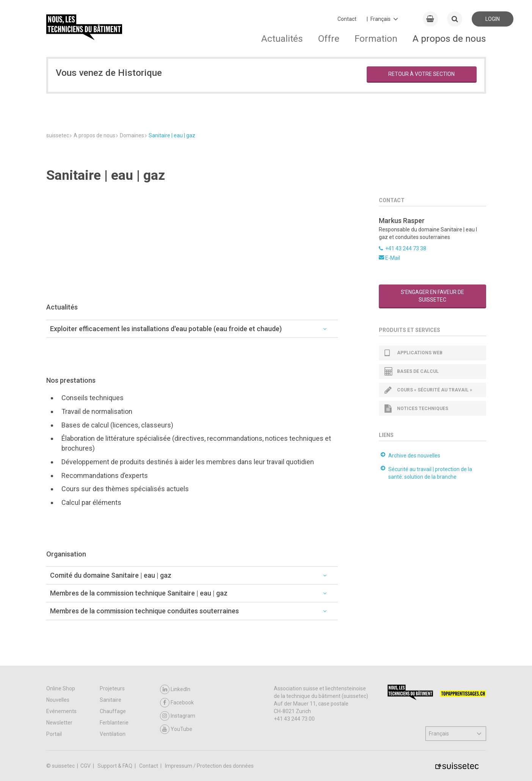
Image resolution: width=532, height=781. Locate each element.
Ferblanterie (114, 723)
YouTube (176, 729)
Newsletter (59, 723)
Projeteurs (112, 688)
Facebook (177, 703)
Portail (54, 734)
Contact (347, 19)
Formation (376, 38)
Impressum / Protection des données (209, 766)
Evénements (61, 711)
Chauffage (113, 711)
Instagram (178, 716)
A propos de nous (449, 38)
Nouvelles (58, 700)
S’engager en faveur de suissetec (432, 296)
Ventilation (113, 734)
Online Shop (61, 688)
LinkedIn (175, 689)
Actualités (282, 38)
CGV (86, 766)
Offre (329, 38)
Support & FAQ (115, 766)
